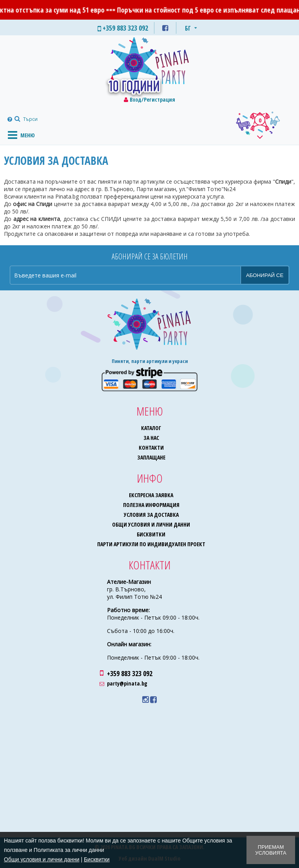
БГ (188, 28)
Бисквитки (151, 534)
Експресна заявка (151, 495)
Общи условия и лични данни (151, 524)
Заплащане (151, 457)
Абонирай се (265, 275)
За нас (151, 438)
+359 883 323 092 (130, 673)
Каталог (151, 428)
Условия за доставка (151, 515)
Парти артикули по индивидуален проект (151, 544)
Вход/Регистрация (152, 99)
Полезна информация (151, 505)
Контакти (151, 448)
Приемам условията (271, 850)
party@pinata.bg (127, 683)
